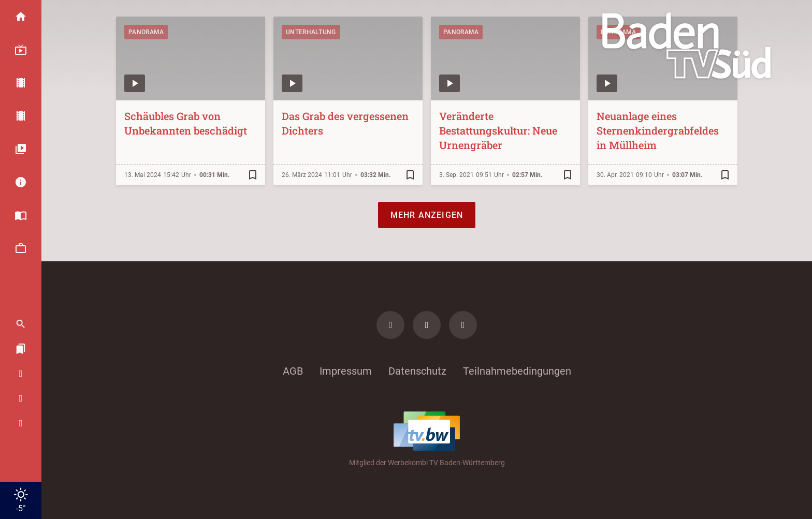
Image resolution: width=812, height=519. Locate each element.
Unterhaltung (311, 32)
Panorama (146, 32)
